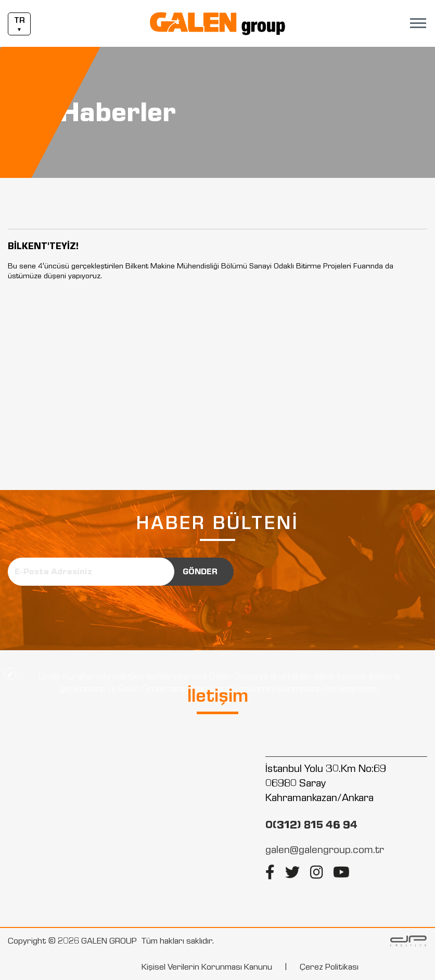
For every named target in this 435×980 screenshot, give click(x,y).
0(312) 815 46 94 (311, 824)
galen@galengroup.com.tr (325, 849)
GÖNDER (200, 572)
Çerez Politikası (329, 967)
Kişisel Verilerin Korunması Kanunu (207, 967)
